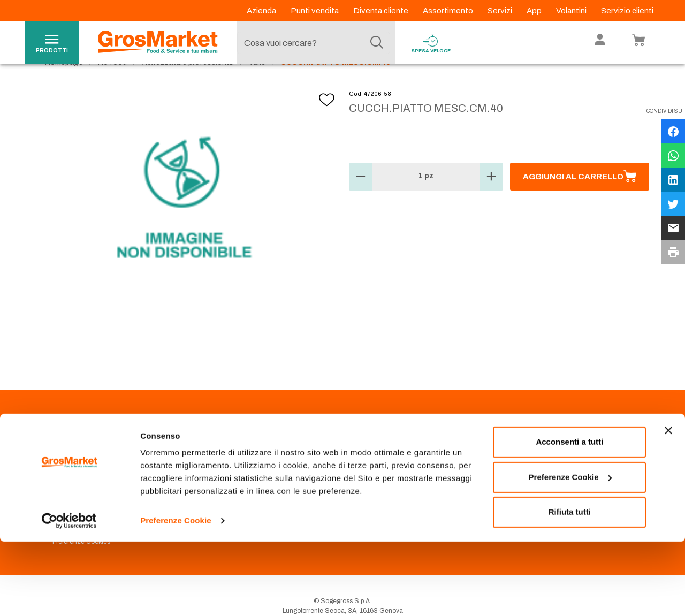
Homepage (64, 86)
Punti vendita (315, 11)
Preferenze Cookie (176, 595)
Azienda (262, 11)
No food (112, 86)
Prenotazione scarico (232, 475)
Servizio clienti (627, 11)
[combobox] (314, 43)
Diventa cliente (382, 11)
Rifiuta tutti (570, 586)
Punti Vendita (220, 462)
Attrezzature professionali (188, 86)
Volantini (572, 11)
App (535, 11)
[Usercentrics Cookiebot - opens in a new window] (69, 595)
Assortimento (449, 11)
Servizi (501, 11)
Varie (257, 86)
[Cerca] (377, 43)
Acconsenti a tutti (569, 516)
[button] (361, 200)
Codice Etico (71, 475)
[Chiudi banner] (668, 505)
